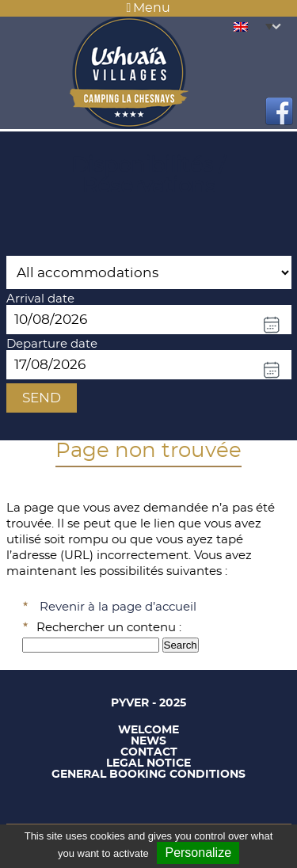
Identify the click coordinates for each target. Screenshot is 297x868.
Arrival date (40, 299)
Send (42, 398)
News (148, 741)
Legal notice (148, 763)
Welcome (148, 730)
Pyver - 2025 (148, 703)
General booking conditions (148, 775)
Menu (149, 8)
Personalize (198, 853)
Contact (149, 752)
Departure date (52, 344)
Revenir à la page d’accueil (118, 607)
